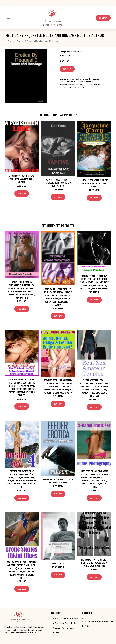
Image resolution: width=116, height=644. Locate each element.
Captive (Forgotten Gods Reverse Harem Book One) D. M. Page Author (58, 183)
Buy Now (67, 69)
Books (74, 51)
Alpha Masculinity (58, 563)
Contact (103, 18)
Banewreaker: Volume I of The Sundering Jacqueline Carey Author (94, 183)
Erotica (80, 51)
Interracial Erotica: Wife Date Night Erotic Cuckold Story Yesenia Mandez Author (94, 563)
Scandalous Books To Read (66, 623)
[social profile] (16, 3)
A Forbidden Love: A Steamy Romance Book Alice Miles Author (22, 179)
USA (78, 3)
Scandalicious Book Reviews (67, 619)
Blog (57, 633)
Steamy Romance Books (65, 628)
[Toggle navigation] (8, 18)
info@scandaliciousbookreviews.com (95, 3)
